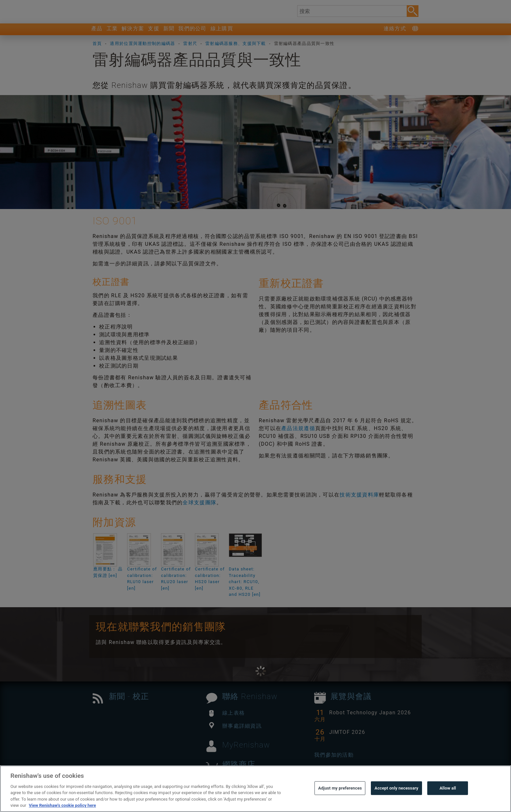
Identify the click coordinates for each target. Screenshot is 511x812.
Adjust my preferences (340, 801)
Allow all (448, 801)
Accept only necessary (396, 801)
